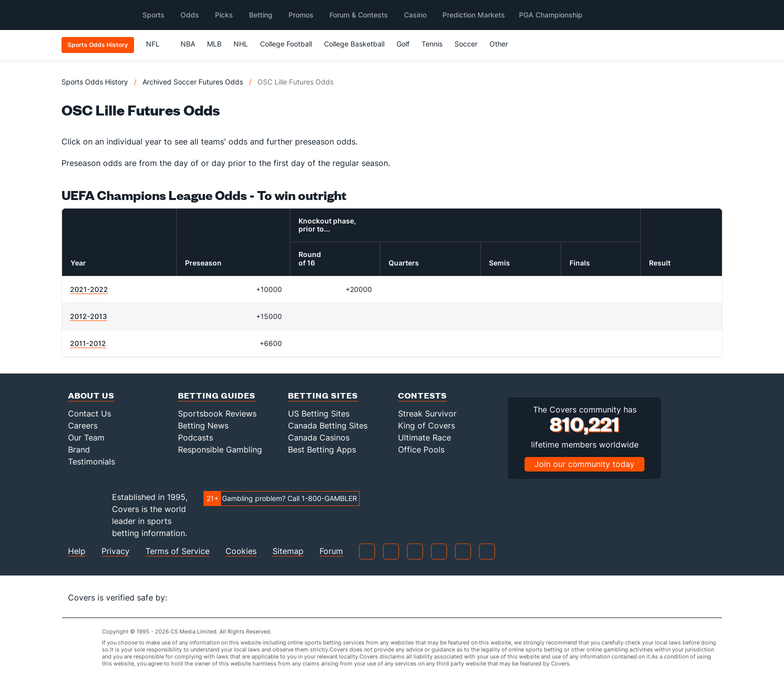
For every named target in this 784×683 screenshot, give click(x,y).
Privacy (115, 551)
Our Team (86, 437)
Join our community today (584, 464)
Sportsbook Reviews (217, 413)
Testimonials (91, 461)
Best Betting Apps (322, 449)
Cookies (241, 551)
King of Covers (426, 425)
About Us (91, 395)
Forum (331, 551)
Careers (83, 425)
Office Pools (421, 449)
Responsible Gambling (220, 449)
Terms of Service (177, 551)
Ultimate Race (424, 437)
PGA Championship (551, 15)
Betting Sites (323, 395)
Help (77, 551)
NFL (157, 44)
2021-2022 (89, 289)
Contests (422, 395)
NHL (241, 44)
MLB (214, 44)
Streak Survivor (427, 413)
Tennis (432, 44)
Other (503, 44)
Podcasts (195, 437)
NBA (188, 44)
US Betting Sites (319, 413)
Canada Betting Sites (328, 425)
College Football (286, 44)
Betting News (203, 425)
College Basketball (354, 44)
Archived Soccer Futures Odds (193, 82)
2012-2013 (88, 316)
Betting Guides (217, 395)
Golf (403, 44)
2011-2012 (88, 343)
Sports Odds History (95, 82)
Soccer (466, 44)
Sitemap (288, 551)
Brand (79, 449)
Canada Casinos (319, 437)
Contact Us (89, 413)
